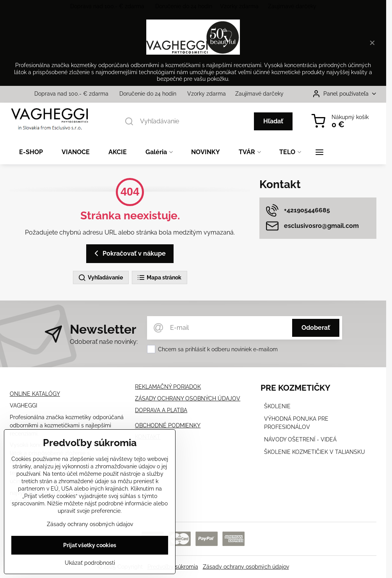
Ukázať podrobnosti (90, 564)
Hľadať (273, 121)
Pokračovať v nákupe (129, 253)
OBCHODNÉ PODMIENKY (168, 425)
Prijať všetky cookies (90, 546)
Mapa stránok (159, 278)
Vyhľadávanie (100, 278)
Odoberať (316, 328)
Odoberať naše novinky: (104, 342)
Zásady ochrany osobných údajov (246, 567)
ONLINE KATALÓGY (35, 394)
